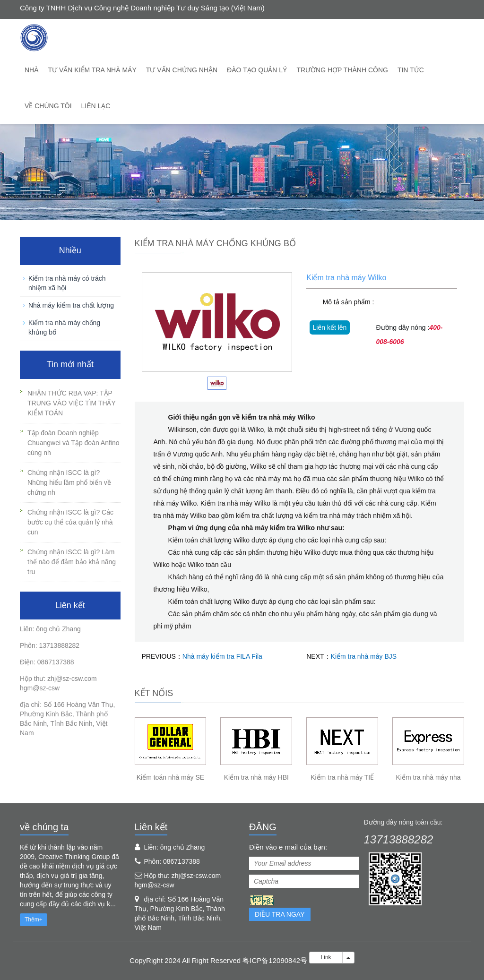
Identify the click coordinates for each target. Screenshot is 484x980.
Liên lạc (96, 106)
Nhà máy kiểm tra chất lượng (71, 305)
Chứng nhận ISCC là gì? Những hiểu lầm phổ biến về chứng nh (69, 482)
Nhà (32, 70)
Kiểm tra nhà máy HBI (256, 777)
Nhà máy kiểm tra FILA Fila (222, 656)
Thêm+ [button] (34, 920)
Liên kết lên (330, 327)
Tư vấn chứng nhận (182, 70)
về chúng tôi (48, 106)
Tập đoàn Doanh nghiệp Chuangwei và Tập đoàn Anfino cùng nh (73, 443)
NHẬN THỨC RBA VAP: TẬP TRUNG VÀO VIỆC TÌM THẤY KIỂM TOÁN (72, 403)
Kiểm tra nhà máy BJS (364, 656)
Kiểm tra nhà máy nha (428, 777)
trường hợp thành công (342, 70)
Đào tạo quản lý (257, 70)
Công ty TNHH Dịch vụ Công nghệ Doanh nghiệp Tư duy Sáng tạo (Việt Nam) (142, 8)
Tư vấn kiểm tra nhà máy (92, 70)
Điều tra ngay (280, 914)
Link (326, 957)
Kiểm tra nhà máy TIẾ (342, 777)
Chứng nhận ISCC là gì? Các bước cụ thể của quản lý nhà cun (70, 522)
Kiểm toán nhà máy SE (170, 777)
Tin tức (411, 70)
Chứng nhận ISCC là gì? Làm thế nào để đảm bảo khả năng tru (72, 562)
